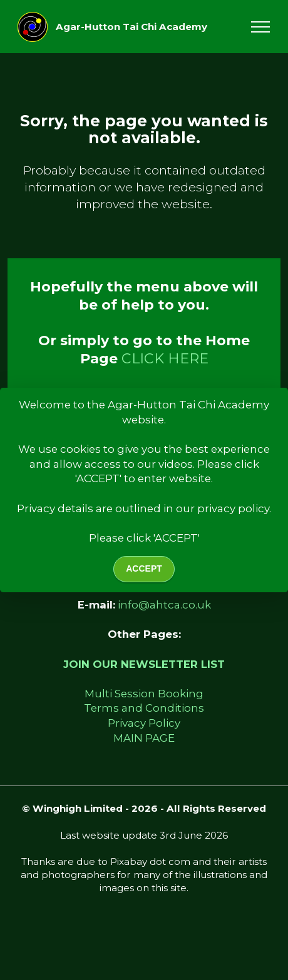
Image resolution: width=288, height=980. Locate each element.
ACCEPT (144, 568)
